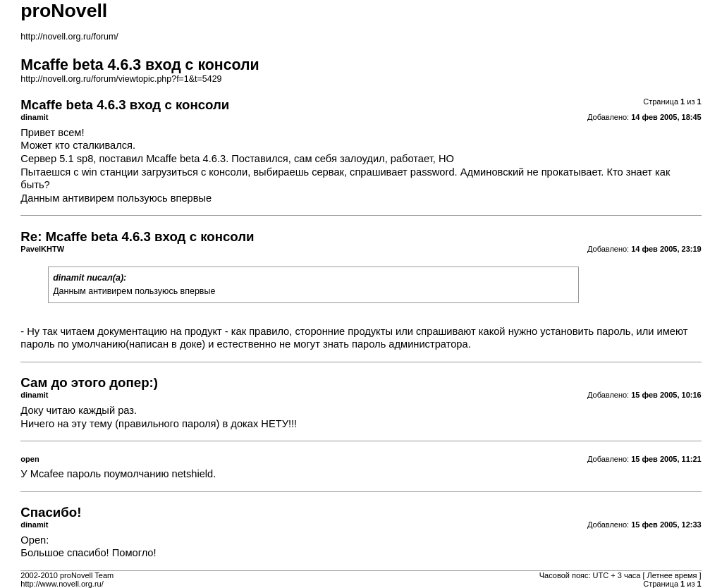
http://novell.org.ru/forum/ (69, 37)
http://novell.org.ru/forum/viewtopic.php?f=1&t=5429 (121, 79)
